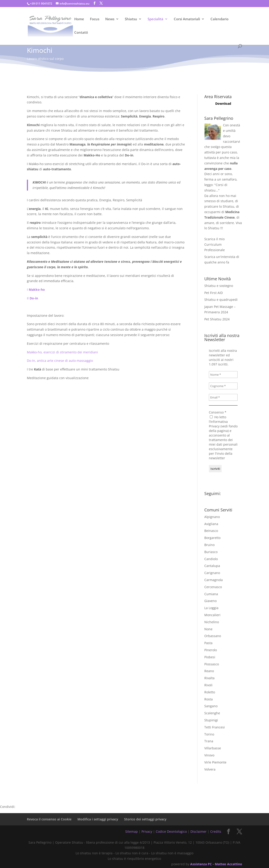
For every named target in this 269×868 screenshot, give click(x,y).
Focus (95, 19)
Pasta (208, 643)
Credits (216, 831)
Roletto (210, 692)
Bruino (209, 545)
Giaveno (210, 601)
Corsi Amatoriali (187, 19)
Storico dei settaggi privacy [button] (145, 819)
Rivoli (208, 685)
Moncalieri (212, 615)
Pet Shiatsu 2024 (217, 319)
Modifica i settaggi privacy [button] (98, 819)
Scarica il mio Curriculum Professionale (215, 244)
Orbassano (213, 636)
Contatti (81, 33)
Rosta (209, 699)
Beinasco (211, 531)
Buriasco (211, 552)
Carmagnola (214, 580)
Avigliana (211, 524)
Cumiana (211, 594)
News (110, 19)
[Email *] (223, 397)
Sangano (211, 706)
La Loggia (211, 608)
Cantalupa (212, 566)
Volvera (210, 769)
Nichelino (212, 622)
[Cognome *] (223, 386)
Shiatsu (131, 19)
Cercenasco (213, 587)
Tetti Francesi (215, 727)
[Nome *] (223, 375)
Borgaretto (212, 538)
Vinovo (209, 755)
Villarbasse (213, 748)
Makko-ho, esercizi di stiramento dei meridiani (62, 352)
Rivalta (209, 678)
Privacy (147, 831)
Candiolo (211, 559)
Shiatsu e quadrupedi (221, 300)
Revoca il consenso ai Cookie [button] (49, 819)
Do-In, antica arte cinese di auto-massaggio (60, 361)
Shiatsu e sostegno (219, 286)
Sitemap (132, 831)
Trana (209, 741)
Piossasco (212, 664)
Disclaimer (199, 831)
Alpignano (212, 517)
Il (32, 298)
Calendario (219, 19)
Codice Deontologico (171, 831)
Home (79, 19)
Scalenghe (212, 713)
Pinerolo (211, 650)
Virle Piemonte (215, 762)
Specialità (155, 19)
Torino (209, 734)
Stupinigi (211, 720)
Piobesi (210, 657)
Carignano (212, 573)
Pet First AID (214, 293)
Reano (209, 671)
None (208, 629)
